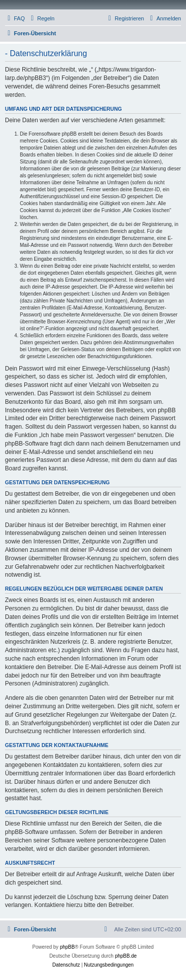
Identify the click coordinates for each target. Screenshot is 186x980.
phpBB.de (126, 956)
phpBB (67, 947)
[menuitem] (15, 18)
